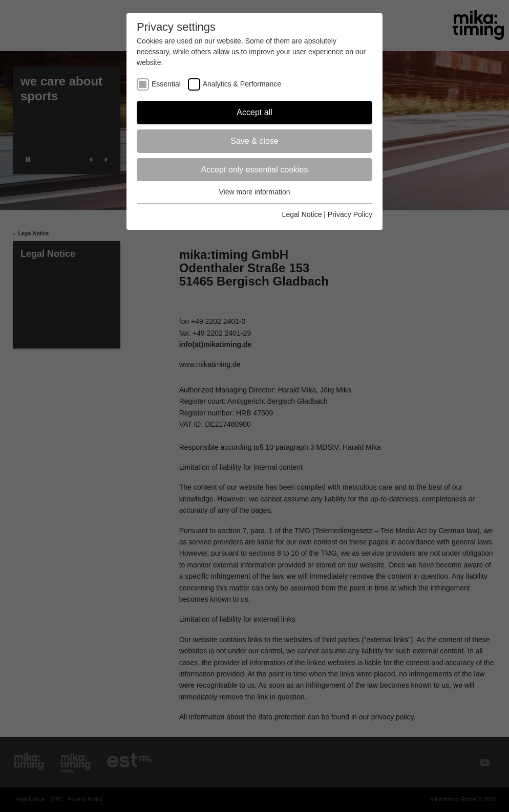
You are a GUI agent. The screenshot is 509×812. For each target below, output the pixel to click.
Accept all (254, 112)
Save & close (254, 141)
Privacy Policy (350, 214)
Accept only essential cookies (255, 170)
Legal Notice (302, 214)
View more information (254, 192)
